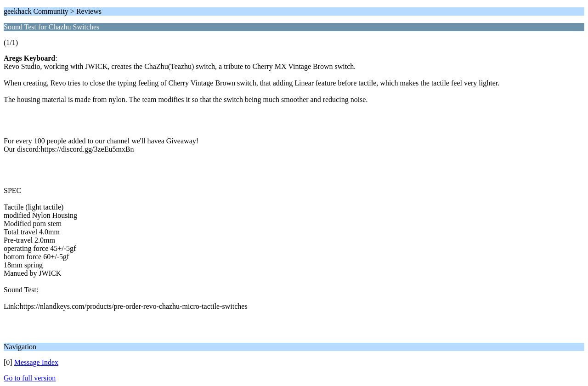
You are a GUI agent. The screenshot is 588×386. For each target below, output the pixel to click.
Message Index (36, 362)
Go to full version (30, 378)
